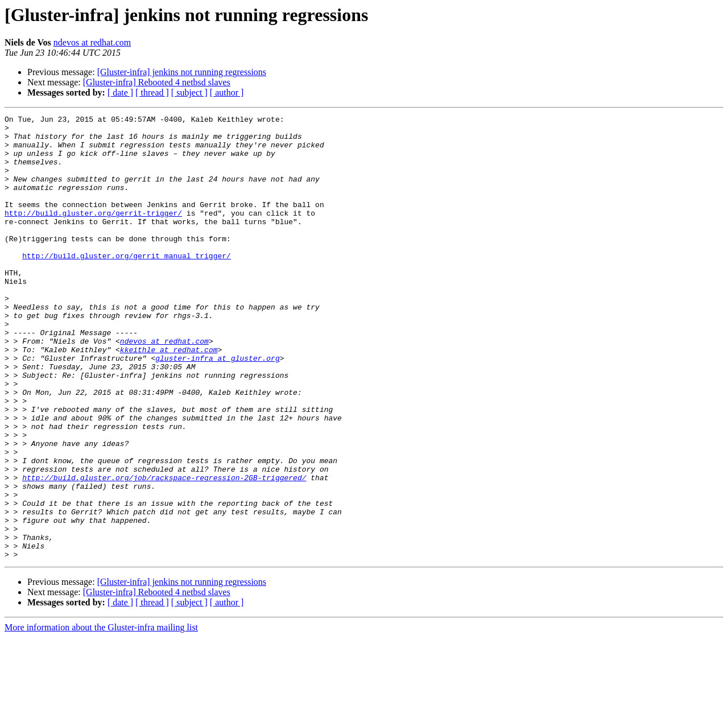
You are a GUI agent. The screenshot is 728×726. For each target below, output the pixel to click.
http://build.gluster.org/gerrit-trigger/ (93, 233)
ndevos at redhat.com (92, 42)
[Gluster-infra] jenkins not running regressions (182, 72)
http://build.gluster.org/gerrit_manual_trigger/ (127, 284)
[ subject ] (189, 92)
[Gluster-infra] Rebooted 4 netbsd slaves (157, 82)
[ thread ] (152, 92)
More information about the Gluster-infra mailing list (101, 716)
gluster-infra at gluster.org (217, 407)
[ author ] (227, 92)
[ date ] (120, 92)
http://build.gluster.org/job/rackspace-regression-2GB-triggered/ (164, 551)
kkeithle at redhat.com (169, 397)
